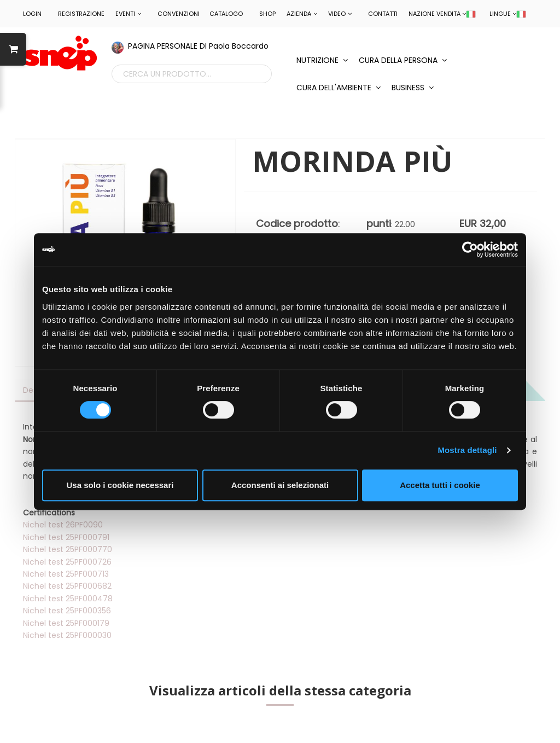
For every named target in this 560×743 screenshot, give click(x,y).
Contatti (383, 14)
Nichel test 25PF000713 (66, 574)
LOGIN (32, 14)
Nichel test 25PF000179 (66, 623)
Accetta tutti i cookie (440, 485)
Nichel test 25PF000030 (67, 635)
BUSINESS (413, 88)
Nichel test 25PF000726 (67, 562)
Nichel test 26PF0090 (63, 525)
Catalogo (226, 14)
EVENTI (128, 14)
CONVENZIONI (179, 14)
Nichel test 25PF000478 (68, 599)
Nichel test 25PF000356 (67, 611)
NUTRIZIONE (322, 60)
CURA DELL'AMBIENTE (339, 88)
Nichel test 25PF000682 (67, 586)
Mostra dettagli (467, 450)
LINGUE (508, 14)
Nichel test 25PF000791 (66, 537)
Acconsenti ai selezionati (280, 485)
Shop (267, 14)
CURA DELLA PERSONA (403, 60)
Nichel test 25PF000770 (68, 549)
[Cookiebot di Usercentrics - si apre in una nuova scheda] (470, 249)
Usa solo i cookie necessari (120, 485)
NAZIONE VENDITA (442, 14)
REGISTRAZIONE (81, 14)
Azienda (302, 14)
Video (340, 14)
